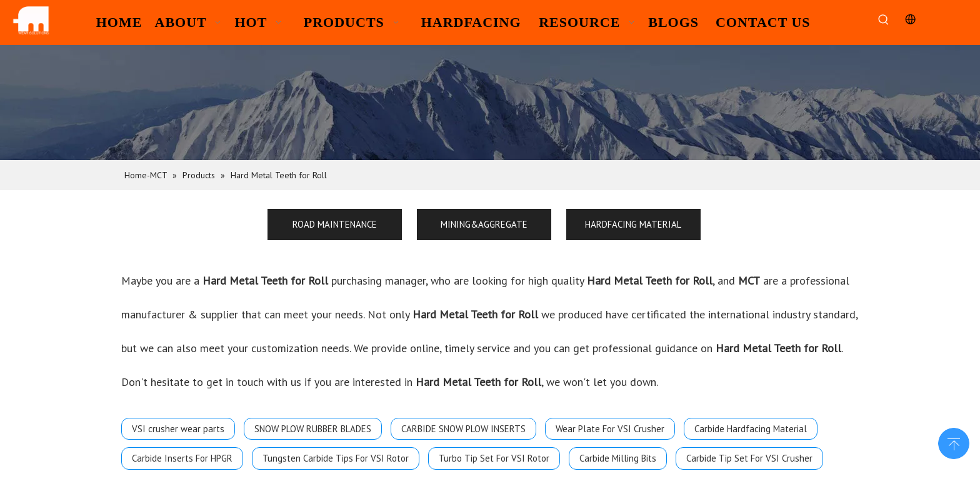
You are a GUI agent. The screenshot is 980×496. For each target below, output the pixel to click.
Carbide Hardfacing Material (751, 429)
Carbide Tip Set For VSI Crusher (749, 458)
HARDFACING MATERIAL (633, 224)
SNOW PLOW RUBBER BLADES (313, 429)
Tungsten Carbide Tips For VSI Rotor (336, 458)
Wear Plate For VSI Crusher (610, 429)
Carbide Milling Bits (618, 458)
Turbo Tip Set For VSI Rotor (494, 458)
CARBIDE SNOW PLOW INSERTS (463, 429)
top (954, 442)
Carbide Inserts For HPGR (182, 458)
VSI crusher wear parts (178, 429)
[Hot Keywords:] (883, 20)
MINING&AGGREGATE (484, 224)
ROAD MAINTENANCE (335, 224)
